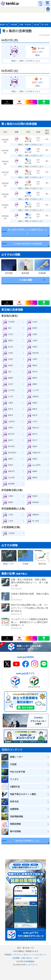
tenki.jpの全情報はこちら (28, 841)
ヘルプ (36, 958)
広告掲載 (16, 958)
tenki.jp (10, 3)
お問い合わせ (26, 958)
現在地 (48, 11)
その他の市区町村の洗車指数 (28, 244)
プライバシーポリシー (22, 955)
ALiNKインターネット (29, 965)
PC (33, 948)
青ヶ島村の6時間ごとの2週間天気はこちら (28, 231)
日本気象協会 (29, 961)
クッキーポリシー (39, 955)
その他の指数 (26, 280)
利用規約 (8, 955)
